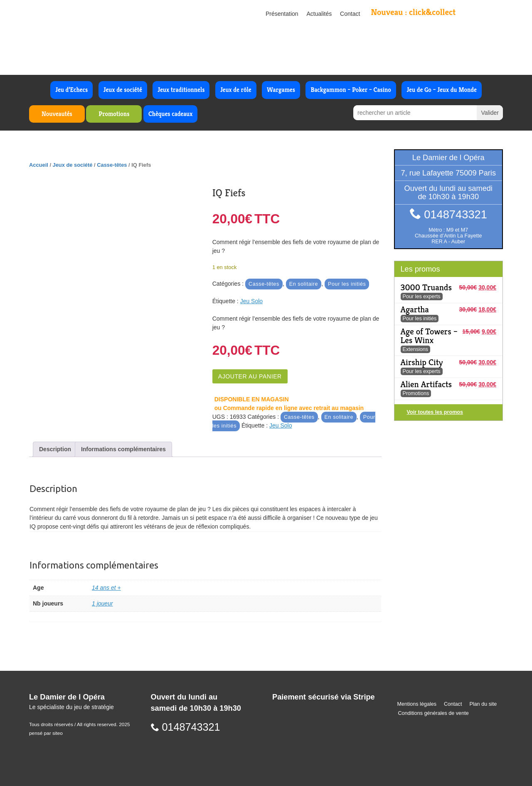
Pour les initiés (347, 284)
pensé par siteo (46, 733)
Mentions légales (417, 704)
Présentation (282, 14)
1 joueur (102, 603)
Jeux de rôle (236, 90)
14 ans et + (106, 588)
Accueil (39, 165)
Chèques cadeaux (170, 114)
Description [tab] (55, 449)
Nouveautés (57, 114)
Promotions (114, 114)
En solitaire (304, 284)
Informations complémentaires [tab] (123, 449)
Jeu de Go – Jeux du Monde (441, 90)
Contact (350, 14)
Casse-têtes (112, 165)
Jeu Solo (251, 301)
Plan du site (483, 704)
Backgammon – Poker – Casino (351, 90)
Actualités (319, 14)
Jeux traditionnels (181, 90)
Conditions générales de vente (433, 713)
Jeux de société (123, 90)
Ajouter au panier (250, 376)
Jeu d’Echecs (71, 90)
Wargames (281, 90)
